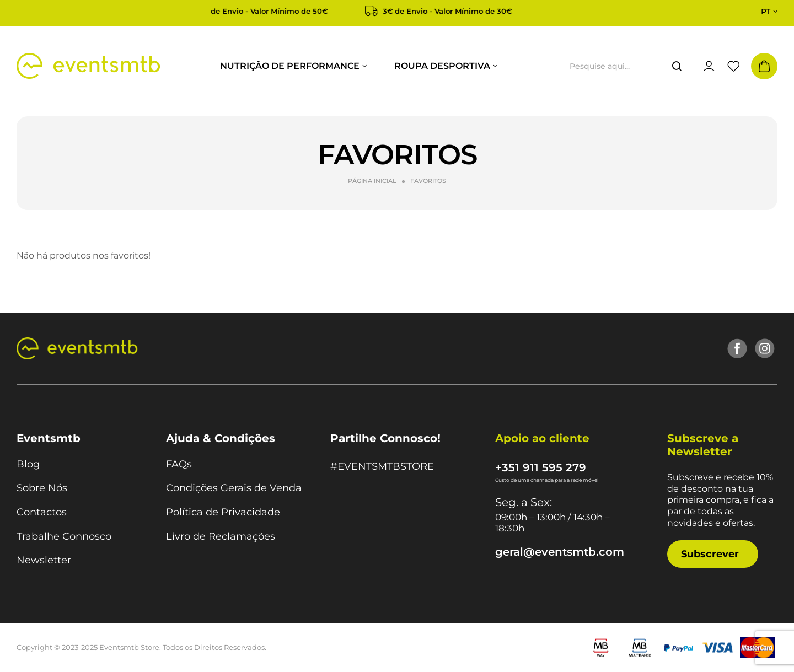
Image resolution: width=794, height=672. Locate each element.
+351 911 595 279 (541, 467)
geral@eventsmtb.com (560, 552)
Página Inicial (372, 181)
